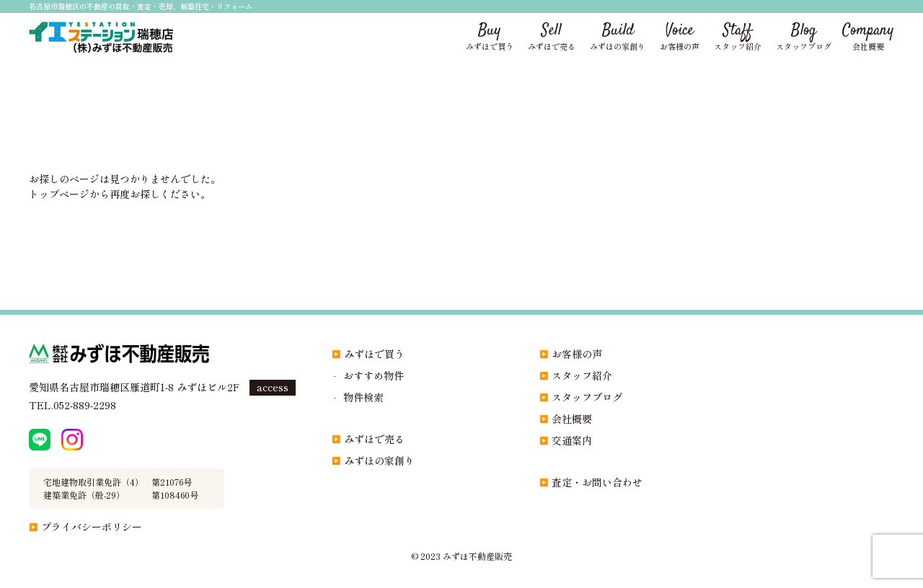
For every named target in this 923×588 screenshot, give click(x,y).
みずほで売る (374, 439)
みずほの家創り (379, 460)
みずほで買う (374, 354)
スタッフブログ (587, 397)
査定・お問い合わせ (597, 482)
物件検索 (363, 397)
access (273, 387)
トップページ (59, 194)
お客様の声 (577, 354)
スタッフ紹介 (582, 375)
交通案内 (572, 440)
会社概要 (572, 419)
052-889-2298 (85, 405)
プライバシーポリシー (92, 527)
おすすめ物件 (374, 375)
